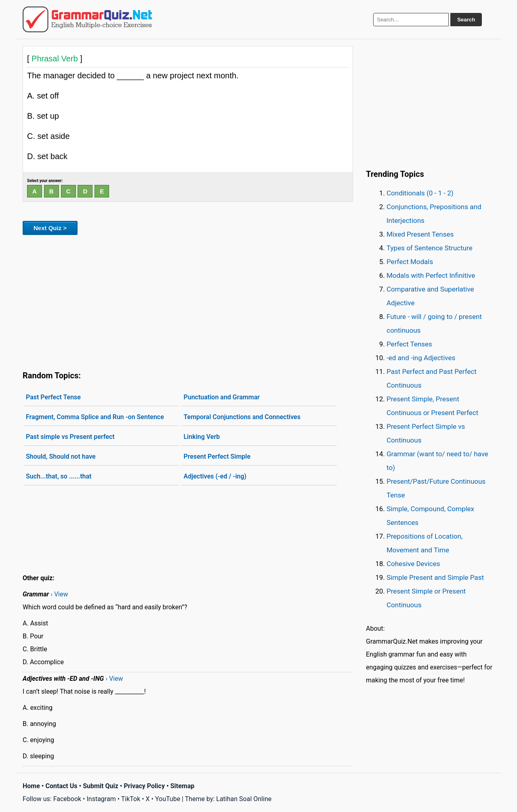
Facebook (67, 799)
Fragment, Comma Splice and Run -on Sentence (95, 417)
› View (59, 594)
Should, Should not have (61, 456)
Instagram (101, 799)
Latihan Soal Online (244, 799)
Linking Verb (202, 437)
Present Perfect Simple (217, 456)
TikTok (131, 799)
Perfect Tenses (409, 344)
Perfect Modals (410, 262)
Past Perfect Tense (53, 397)
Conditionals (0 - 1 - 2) (420, 193)
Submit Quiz (101, 786)
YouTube (168, 799)
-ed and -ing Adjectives (421, 358)
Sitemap (183, 786)
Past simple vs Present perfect (70, 437)
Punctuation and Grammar (222, 397)
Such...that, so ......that (59, 476)
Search (466, 20)
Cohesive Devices (413, 564)
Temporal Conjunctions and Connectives (242, 417)
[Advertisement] (188, 301)
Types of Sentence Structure (430, 248)
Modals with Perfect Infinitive (431, 275)
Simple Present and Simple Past (435, 577)
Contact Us (62, 786)
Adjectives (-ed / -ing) (215, 476)
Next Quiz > (50, 228)
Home (31, 786)
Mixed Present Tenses (420, 234)
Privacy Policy (144, 786)
